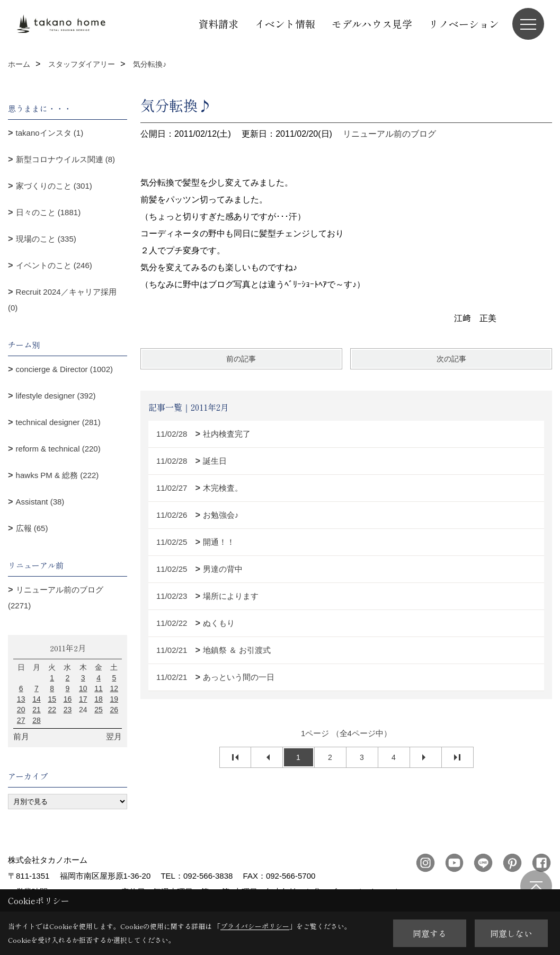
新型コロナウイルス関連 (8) (66, 159)
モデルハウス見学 (372, 24)
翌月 (114, 736)
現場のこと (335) (46, 239)
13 (21, 699)
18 (99, 699)
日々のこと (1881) (48, 212)
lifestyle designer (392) (56, 396)
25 (99, 710)
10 (83, 688)
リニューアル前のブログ (389, 134)
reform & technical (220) (58, 449)
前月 (21, 736)
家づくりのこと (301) (54, 186)
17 (83, 699)
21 (37, 710)
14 (37, 699)
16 (68, 699)
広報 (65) (32, 528)
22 (52, 710)
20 (21, 710)
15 (52, 699)
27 (21, 720)
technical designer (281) (58, 422)
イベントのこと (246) (54, 265)
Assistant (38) (40, 502)
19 (114, 699)
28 (37, 720)
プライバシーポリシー (255, 926)
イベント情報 (285, 24)
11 (99, 688)
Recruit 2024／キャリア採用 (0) (62, 300)
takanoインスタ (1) (50, 133)
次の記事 (451, 359)
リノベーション (464, 24)
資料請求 (218, 24)
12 (114, 688)
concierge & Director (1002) (64, 369)
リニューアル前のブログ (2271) (56, 598)
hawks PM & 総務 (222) (57, 475)
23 (68, 710)
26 (114, 710)
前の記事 (241, 359)
